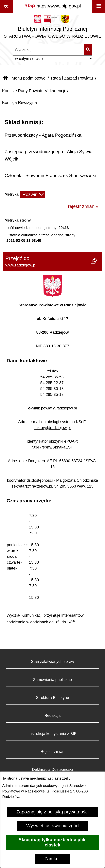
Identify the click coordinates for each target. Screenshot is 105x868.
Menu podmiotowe (28, 78)
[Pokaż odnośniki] (6, 6)
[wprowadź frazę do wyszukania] (49, 50)
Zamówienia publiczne (53, 680)
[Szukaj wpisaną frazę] (88, 50)
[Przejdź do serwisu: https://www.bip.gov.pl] (53, 6)
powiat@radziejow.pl (59, 408)
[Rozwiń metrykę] (32, 194)
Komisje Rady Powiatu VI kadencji (33, 91)
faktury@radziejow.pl (53, 428)
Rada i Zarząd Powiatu (72, 78)
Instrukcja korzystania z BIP (53, 734)
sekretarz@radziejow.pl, (32, 486)
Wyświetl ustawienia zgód (52, 826)
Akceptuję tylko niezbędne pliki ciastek (53, 842)
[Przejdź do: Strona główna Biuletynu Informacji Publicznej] (5, 78)
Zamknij (52, 859)
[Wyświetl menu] (99, 6)
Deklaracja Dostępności (53, 769)
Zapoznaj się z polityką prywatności (53, 812)
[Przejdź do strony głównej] (53, 28)
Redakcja (53, 715)
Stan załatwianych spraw (53, 661)
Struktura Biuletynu (53, 698)
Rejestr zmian (52, 751)
